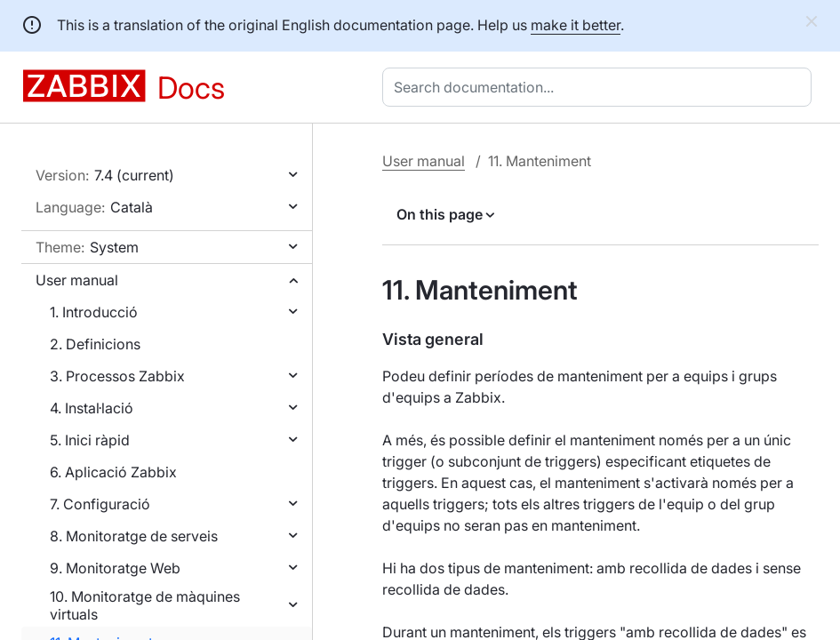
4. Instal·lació (92, 408)
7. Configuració (100, 504)
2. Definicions (95, 344)
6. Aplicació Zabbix (113, 472)
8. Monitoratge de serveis (134, 536)
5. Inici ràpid (90, 440)
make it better (576, 25)
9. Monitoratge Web (115, 568)
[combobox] (600, 87)
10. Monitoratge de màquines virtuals (145, 605)
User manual (77, 280)
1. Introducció (94, 312)
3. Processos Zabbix (117, 376)
